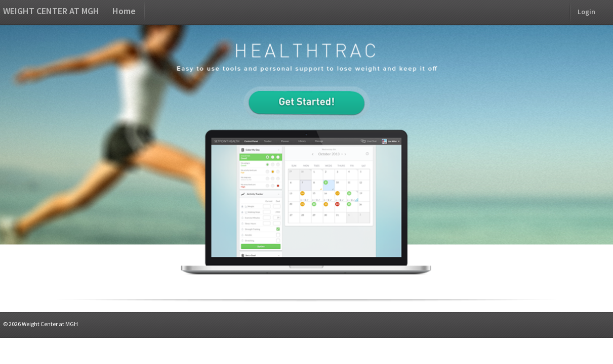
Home (124, 11)
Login (586, 12)
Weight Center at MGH (51, 11)
